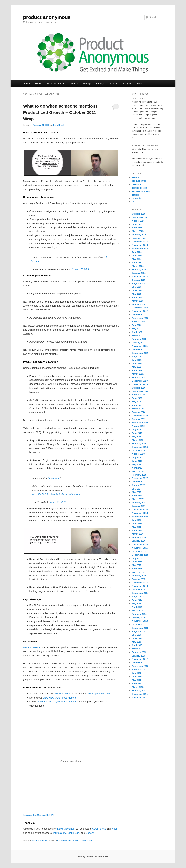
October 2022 (139, 315)
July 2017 (137, 489)
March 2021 (138, 374)
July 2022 (137, 325)
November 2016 (140, 513)
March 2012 (138, 687)
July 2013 (137, 635)
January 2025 (139, 238)
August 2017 (138, 485)
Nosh (115, 829)
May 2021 (137, 367)
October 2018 (139, 450)
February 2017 (139, 503)
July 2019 (137, 429)
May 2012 (137, 680)
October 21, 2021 (80, 269)
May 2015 (137, 565)
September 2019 (140, 423)
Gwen (95, 829)
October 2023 (139, 280)
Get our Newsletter (56, 83)
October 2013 (139, 624)
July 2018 (137, 457)
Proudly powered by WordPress (93, 856)
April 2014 (137, 607)
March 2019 (138, 440)
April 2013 (137, 645)
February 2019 (139, 443)
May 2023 (137, 294)
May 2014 (137, 604)
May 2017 (137, 492)
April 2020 (137, 405)
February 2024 (139, 270)
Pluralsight (59, 833)
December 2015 (140, 544)
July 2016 (137, 520)
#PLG (47, 494)
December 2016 (140, 510)
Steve (103, 829)
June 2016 (137, 524)
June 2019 (137, 433)
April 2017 (137, 496)
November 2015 (140, 548)
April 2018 (137, 468)
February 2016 (139, 537)
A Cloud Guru (73, 833)
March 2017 (138, 499)
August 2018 (138, 454)
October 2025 (139, 214)
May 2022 (137, 329)
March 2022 (138, 336)
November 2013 (140, 621)
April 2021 (137, 370)
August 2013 (138, 631)
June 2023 (137, 290)
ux (133, 202)
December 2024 (140, 242)
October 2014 (139, 590)
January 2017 (139, 506)
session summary (40, 840)
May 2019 (137, 437)
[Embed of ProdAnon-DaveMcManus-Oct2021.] (71, 761)
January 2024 (139, 273)
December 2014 (140, 583)
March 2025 (138, 231)
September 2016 (140, 517)
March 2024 (138, 266)
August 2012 (138, 670)
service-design (139, 188)
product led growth (70, 840)
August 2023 (138, 283)
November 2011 (140, 697)
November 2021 (140, 346)
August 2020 (138, 395)
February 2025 (139, 235)
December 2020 (140, 381)
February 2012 (139, 691)
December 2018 (140, 447)
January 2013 (139, 656)
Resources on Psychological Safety (56, 702)
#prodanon (36, 261)
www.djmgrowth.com (99, 693)
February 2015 (139, 576)
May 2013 (137, 642)
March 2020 (138, 409)
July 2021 (137, 360)
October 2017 (139, 482)
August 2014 (138, 596)
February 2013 (139, 652)
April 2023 (137, 297)
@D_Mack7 (38, 494)
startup (136, 195)
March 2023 (138, 301)
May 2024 (137, 259)
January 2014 (139, 617)
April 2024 (137, 262)
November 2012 (140, 659)
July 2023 (137, 287)
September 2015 (140, 555)
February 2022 (139, 339)
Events (38, 83)
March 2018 (138, 471)
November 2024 (140, 245)
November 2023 (140, 276)
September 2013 (140, 628)
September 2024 (140, 249)
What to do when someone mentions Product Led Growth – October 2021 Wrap (60, 112)
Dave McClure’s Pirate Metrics (59, 698)
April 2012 (137, 684)
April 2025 (137, 228)
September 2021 (140, 353)
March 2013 (138, 649)
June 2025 (137, 224)
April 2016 (137, 530)
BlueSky (100, 83)
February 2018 (139, 475)
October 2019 (139, 419)
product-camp (139, 181)
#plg (106, 257)
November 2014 (140, 586)
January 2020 (139, 412)
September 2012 (140, 666)
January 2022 (139, 343)
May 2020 (137, 402)
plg (59, 840)
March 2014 (138, 610)
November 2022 (140, 311)
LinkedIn (58, 693)
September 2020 (140, 391)
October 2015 (139, 551)
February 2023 (139, 304)
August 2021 (138, 357)
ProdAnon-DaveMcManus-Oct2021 (39, 815)
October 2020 (139, 388)
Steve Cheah (58, 125)
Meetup (87, 83)
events (135, 177)
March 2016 (138, 534)
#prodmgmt (54, 478)
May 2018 (137, 464)
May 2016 (137, 527)
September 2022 (140, 318)
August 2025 (138, 221)
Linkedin (113, 83)
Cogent (90, 833)
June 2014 (137, 600)
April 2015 (137, 569)
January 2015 (139, 579)
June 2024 (137, 256)
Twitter (68, 693)
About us (74, 83)
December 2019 (140, 416)
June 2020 (137, 398)
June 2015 (137, 562)
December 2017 (140, 478)
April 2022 (137, 332)
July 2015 (137, 558)
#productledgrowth (60, 494)
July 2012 (137, 673)
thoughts (137, 198)
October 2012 (139, 663)
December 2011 (140, 694)
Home (27, 83)
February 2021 (139, 377)
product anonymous (47, 17)
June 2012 (137, 677)
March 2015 (138, 572)
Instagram (127, 83)
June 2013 (137, 638)
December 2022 (140, 308)
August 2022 (138, 322)
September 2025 (140, 217)
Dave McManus (32, 647)
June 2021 (137, 363)
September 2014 (140, 593)
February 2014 (139, 614)
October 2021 (139, 350)
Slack (139, 83)
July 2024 (137, 252)
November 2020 (140, 384)
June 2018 (137, 461)
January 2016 (139, 541)
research (136, 184)
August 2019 (138, 426)
